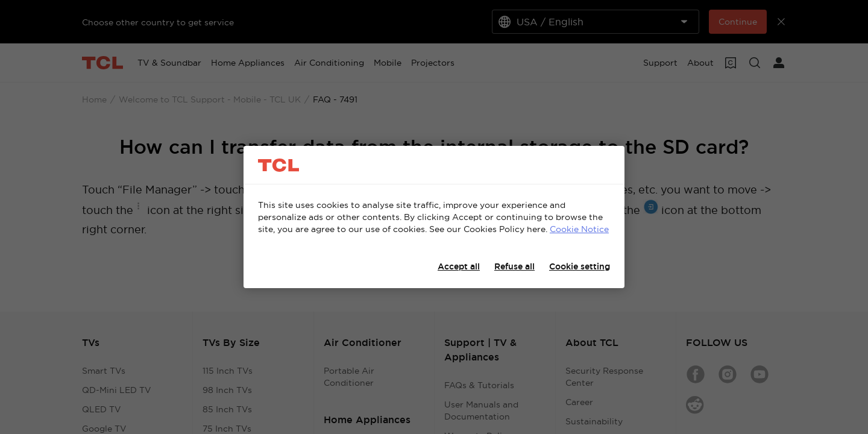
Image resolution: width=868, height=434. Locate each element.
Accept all (459, 266)
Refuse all (514, 266)
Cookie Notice (579, 229)
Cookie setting (580, 266)
